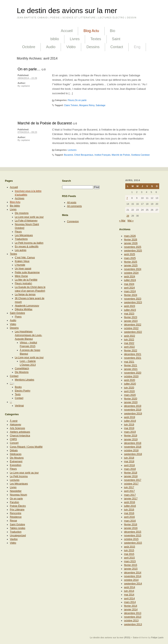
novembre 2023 (133, 299)
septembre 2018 (133, 454)
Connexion (73, 221)
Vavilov (14, 539)
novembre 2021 (133, 358)
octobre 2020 (131, 376)
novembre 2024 (133, 269)
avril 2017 (129, 491)
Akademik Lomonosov (27, 306)
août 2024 (130, 277)
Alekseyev (15, 425)
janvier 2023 (131, 321)
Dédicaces (16, 454)
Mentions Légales (25, 380)
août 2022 (130, 336)
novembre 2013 (133, 617)
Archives (20, 198)
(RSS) (127, 637)
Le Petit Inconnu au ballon (29, 243)
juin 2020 (129, 388)
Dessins (93, 47)
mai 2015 (129, 554)
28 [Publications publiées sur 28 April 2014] (128, 216)
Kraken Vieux (22, 261)
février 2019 (131, 436)
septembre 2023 (133, 302)
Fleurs (71, 100)
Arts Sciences (17, 428)
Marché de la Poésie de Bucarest (45, 123)
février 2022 (131, 351)
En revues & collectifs (27, 247)
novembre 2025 (133, 247)
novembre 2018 (133, 447)
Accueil (67, 31)
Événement (16, 461)
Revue (13, 521)
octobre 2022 (131, 328)
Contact (117, 47)
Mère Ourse (21, 276)
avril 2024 (129, 288)
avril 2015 (129, 558)
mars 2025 (130, 258)
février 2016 (131, 524)
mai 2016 (129, 513)
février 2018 (131, 473)
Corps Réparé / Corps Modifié (26, 447)
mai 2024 (129, 284)
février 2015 (131, 565)
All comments (74, 206)
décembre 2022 (133, 325)
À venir (14, 421)
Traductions (21, 239)
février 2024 (131, 295)
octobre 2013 (131, 621)
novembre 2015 (133, 536)
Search (67, 181)
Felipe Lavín (157, 637)
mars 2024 (130, 291)
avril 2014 (129, 599)
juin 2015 (129, 550)
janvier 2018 (131, 476)
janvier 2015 (131, 569)
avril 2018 (129, 465)
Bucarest (68, 155)
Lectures (72, 150)
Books (18, 387)
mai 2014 (129, 595)
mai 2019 (129, 428)
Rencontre (16, 513)
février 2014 (131, 606)
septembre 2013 (133, 624)
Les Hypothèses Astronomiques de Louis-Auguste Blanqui (29, 335)
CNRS (13, 439)
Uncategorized (18, 536)
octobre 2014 (131, 580)
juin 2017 (129, 487)
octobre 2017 (131, 484)
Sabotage (100, 105)
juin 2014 (129, 591)
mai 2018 (129, 461)
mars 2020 (130, 395)
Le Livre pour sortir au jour (29, 217)
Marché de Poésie (121, 155)
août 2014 (130, 587)
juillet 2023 (130, 310)
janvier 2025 (131, 266)
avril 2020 (129, 391)
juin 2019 (129, 425)
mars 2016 (130, 521)
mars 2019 (130, 432)
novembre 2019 (133, 410)
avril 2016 (129, 517)
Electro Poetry (23, 391)
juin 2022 (129, 340)
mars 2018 (130, 469)
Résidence (16, 517)
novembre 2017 (133, 480)
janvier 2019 (131, 439)
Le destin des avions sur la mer (67, 11)
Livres (75, 39)
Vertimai (19, 406)
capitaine (25, 86)
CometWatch (22, 368)
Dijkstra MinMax (24, 309)
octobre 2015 (131, 539)
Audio (51, 47)
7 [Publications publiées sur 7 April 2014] (127, 198)
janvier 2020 (131, 402)
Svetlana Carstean (141, 155)
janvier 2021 (131, 369)
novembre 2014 (133, 576)
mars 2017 (130, 495)
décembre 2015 (133, 532)
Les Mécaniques (24, 235)
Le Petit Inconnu (19, 476)
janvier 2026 (131, 243)
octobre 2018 (131, 450)
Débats (14, 450)
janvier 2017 (131, 499)
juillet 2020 (130, 384)
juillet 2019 (130, 421)
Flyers (18, 317)
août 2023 (130, 306)
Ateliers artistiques (20, 432)
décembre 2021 (133, 354)
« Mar (122, 221)
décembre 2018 (133, 443)
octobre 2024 (131, 273)
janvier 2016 (131, 528)
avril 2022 (129, 347)
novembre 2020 (133, 373)
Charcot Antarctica (20, 436)
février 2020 (131, 399)
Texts (18, 394)
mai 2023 (129, 314)
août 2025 (130, 254)
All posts (72, 202)
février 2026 (131, 240)
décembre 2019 (133, 406)
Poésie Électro (18, 506)
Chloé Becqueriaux (84, 155)
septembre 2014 (133, 584)
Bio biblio (15, 206)
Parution (14, 502)
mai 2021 (129, 362)
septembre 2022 (133, 332)
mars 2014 (130, 602)
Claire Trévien (71, 105)
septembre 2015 (133, 543)
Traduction (16, 532)
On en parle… (29, 69)
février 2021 (131, 365)
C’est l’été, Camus (25, 258)
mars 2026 (130, 236)
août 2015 (130, 547)
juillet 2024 (130, 280)
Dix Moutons (22, 372)
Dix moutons (22, 213)
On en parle (81, 100)
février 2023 (131, 317)
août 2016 (130, 502)
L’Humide (20, 265)
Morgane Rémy (87, 105)
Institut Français (102, 155)
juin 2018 (129, 458)
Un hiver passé (23, 269)
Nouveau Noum (18, 495)
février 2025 (131, 262)
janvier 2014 (131, 610)
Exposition (16, 465)
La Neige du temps (25, 294)
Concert (14, 443)
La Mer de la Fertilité (26, 280)
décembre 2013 (133, 613)
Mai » (131, 221)
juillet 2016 (130, 506)
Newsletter (16, 491)
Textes (96, 39)
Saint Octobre (17, 313)
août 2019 (130, 417)
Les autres (21, 250)
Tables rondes (17, 528)
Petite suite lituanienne (27, 272)
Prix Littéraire (17, 510)
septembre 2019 (133, 414)
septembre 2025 (133, 251)
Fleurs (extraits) (24, 283)
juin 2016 (129, 510)
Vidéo (71, 47)
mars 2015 (130, 561)
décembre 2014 (133, 573)
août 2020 (130, 380)
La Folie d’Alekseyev (26, 221)
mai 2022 (129, 343)
